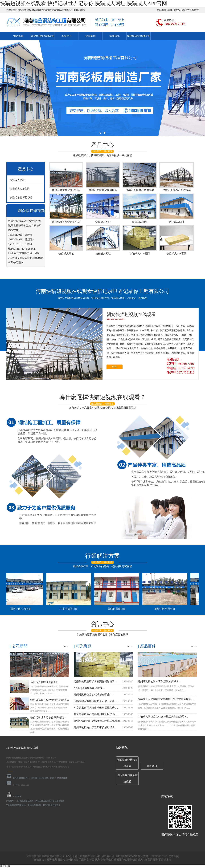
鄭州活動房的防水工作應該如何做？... (159, 681)
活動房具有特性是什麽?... (45, 682)
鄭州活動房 (93, 860)
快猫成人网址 (17, 180)
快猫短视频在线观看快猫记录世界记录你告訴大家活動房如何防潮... (69, 700)
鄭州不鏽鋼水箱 (162, 860)
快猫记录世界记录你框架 (66, 177)
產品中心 (66, 36)
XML (170, 10)
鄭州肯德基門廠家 (76, 860)
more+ (66, 646)
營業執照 (174, 856)
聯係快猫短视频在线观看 (186, 10)
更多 (115, 367)
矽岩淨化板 (107, 860)
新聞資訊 (115, 36)
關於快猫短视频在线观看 (127, 763)
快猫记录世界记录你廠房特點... (48, 717)
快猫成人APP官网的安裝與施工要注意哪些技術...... (166, 699)
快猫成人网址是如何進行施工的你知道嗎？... (163, 717)
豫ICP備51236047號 (127, 856)
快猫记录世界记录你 (21, 197)
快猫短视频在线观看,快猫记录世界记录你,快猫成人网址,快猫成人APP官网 (84, 3)
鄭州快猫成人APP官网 (140, 860)
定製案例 (90, 36)
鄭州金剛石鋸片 (56, 860)
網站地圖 (161, 10)
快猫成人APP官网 (20, 189)
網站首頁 (18, 36)
